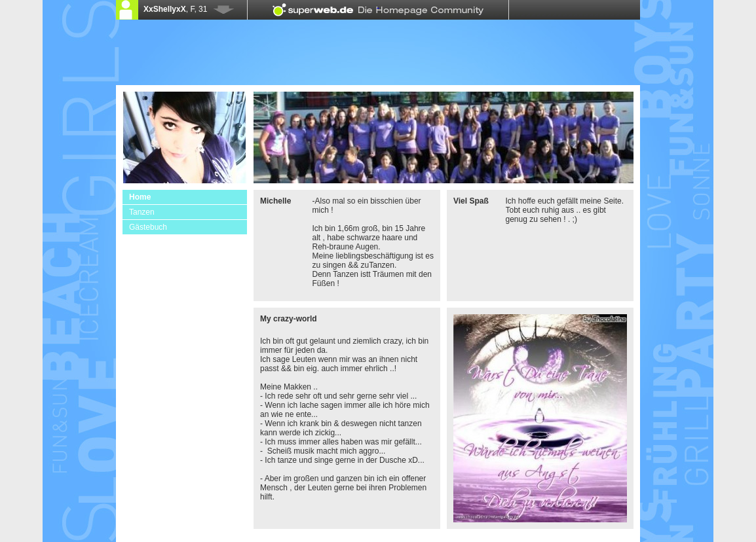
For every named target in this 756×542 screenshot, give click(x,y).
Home (140, 197)
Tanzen (142, 212)
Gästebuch (148, 227)
